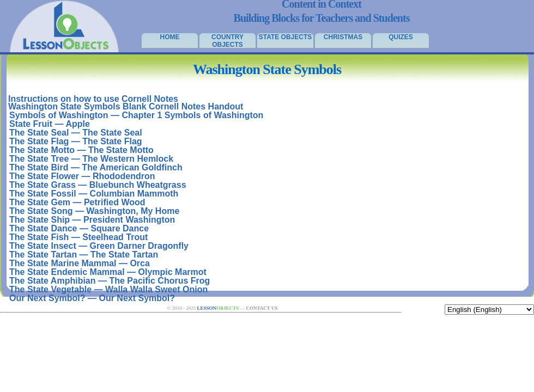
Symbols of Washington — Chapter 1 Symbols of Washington (136, 115)
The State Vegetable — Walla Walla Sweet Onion (108, 289)
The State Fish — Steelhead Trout (78, 237)
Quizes (401, 37)
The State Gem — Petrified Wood (77, 202)
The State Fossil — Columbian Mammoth (94, 194)
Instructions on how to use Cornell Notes (93, 99)
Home (170, 37)
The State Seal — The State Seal (76, 133)
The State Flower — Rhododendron (82, 176)
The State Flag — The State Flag (76, 141)
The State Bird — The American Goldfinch (96, 167)
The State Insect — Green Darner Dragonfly (99, 246)
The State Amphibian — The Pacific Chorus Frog (110, 281)
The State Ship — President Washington (92, 220)
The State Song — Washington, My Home (94, 211)
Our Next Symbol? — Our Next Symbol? (92, 298)
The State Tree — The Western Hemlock (91, 159)
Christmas (343, 37)
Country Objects (227, 41)
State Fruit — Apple (50, 124)
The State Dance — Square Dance (79, 228)
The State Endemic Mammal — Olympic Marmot (108, 272)
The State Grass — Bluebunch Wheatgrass (98, 185)
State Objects (286, 37)
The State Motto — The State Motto (81, 150)
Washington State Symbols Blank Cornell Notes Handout (126, 106)
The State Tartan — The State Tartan (84, 255)
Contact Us (262, 308)
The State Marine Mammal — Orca (80, 263)
